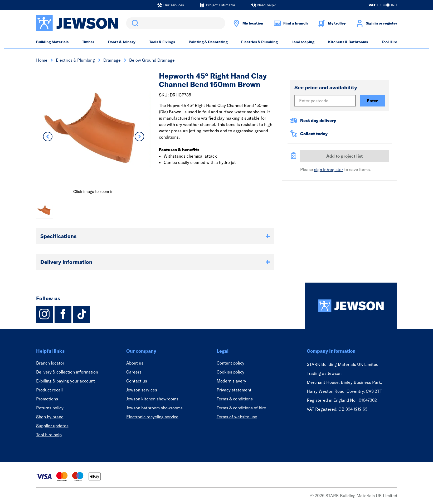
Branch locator (50, 363)
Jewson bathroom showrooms (154, 408)
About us (135, 363)
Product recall (49, 390)
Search (134, 23)
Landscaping (303, 42)
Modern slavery (231, 381)
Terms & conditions (235, 399)
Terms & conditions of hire (241, 408)
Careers (134, 372)
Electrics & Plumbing (259, 42)
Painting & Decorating (208, 42)
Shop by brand (50, 417)
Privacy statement (234, 390)
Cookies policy (230, 372)
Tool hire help (49, 435)
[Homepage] (351, 306)
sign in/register (329, 169)
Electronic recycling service (152, 417)
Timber (88, 42)
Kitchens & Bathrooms (348, 42)
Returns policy (50, 408)
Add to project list (344, 156)
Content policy (230, 363)
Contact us (137, 381)
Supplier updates (52, 426)
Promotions (47, 399)
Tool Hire (389, 42)
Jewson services (142, 390)
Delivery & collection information (67, 372)
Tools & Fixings (162, 42)
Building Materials (52, 42)
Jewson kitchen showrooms (152, 399)
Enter (372, 101)
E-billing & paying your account (65, 381)
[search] (176, 23)
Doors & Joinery (122, 42)
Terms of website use (237, 417)
